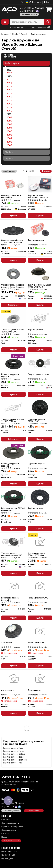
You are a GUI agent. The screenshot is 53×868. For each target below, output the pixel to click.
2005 (9, 131)
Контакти (37, 2)
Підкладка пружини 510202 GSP (37, 420)
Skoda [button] (9, 152)
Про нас (5, 837)
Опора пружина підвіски (39, 374)
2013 (9, 90)
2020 (9, 73)
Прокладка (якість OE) (38, 598)
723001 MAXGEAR (36, 642)
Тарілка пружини (35, 330)
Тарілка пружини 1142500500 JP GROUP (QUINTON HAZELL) (38, 196)
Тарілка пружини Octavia (14, 754)
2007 (9, 138)
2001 (9, 117)
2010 (9, 80)
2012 (9, 87)
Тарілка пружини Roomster (15, 760)
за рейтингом (9, 171)
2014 (9, 94)
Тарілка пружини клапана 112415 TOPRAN (13, 420)
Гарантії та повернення (12, 827)
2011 (9, 83)
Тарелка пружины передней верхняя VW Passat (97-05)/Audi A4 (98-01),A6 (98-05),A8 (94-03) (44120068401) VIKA (13, 554)
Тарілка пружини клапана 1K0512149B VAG (13, 331)
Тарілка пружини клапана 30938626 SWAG (39, 286)
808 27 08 (27, 11)
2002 (9, 121)
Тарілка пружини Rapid (13, 757)
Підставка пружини (37, 464)
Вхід (47, 2)
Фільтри (46, 171)
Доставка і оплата (10, 823)
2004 (9, 128)
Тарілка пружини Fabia (13, 748)
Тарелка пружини (36, 240)
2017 (9, 104)
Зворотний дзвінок (29, 14)
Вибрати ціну (13, 305)
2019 (9, 111)
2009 (9, 145)
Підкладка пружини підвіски (10, 375)
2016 (9, 100)
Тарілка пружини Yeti (12, 763)
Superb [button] (9, 158)
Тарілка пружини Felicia (14, 751)
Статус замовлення (11, 841)
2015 (9, 97)
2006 (9, 135)
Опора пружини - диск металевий (11, 196)
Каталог (5, 834)
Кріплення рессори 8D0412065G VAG (36, 554)
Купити (13, 216)
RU (22, 2)
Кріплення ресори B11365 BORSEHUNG (13, 509)
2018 (9, 107)
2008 (9, 142)
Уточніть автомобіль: (10, 56)
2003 (9, 124)
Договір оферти (9, 830)
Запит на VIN (34, 811)
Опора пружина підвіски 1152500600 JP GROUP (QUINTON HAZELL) (12, 241)
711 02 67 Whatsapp (32, 8)
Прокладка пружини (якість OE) (10, 599)
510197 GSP (7, 642)
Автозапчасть (8, 690)
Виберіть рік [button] (12, 63)
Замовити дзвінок (11, 811)
